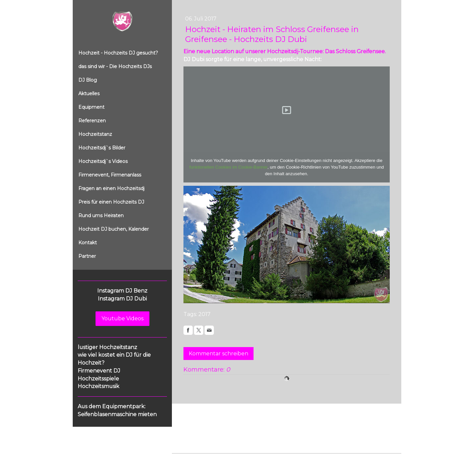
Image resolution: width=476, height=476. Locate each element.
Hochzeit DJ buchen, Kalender (114, 229)
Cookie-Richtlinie (247, 460)
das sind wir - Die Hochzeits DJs (115, 66)
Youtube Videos (122, 318)
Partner (87, 256)
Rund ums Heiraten (101, 216)
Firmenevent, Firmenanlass (110, 175)
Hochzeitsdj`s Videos (103, 161)
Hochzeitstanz (95, 134)
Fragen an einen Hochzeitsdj (111, 188)
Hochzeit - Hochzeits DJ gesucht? (118, 53)
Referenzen (92, 121)
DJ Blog (88, 80)
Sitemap (277, 460)
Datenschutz (212, 460)
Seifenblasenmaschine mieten (117, 414)
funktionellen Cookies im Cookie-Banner (228, 167)
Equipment (91, 107)
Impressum (184, 460)
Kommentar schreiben (218, 354)
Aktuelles (89, 94)
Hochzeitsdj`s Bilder (102, 148)
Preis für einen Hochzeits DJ (111, 202)
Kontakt (88, 243)
